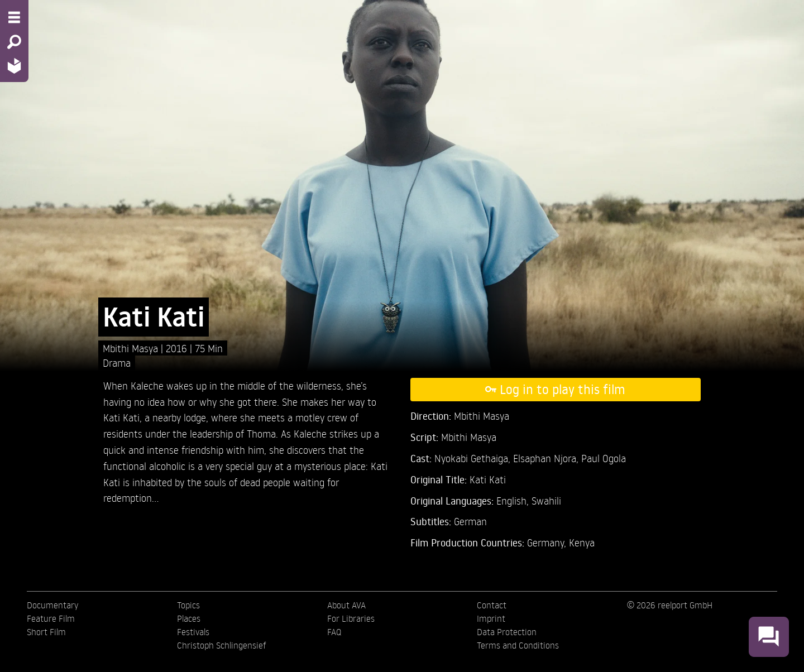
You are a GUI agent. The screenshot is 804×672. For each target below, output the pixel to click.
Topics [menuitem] (188, 605)
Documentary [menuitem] (52, 605)
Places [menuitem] (189, 618)
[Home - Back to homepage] (14, 66)
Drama (117, 363)
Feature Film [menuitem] (51, 618)
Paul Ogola (604, 458)
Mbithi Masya (132, 348)
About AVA (346, 605)
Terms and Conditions (518, 645)
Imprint (491, 618)
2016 (178, 348)
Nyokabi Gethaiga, (474, 458)
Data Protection (507, 632)
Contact (492, 605)
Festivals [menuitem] (193, 632)
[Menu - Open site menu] (14, 17)
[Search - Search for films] (14, 42)
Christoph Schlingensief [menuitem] (222, 645)
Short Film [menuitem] (46, 632)
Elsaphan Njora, (547, 458)
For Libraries (351, 618)
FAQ (334, 632)
